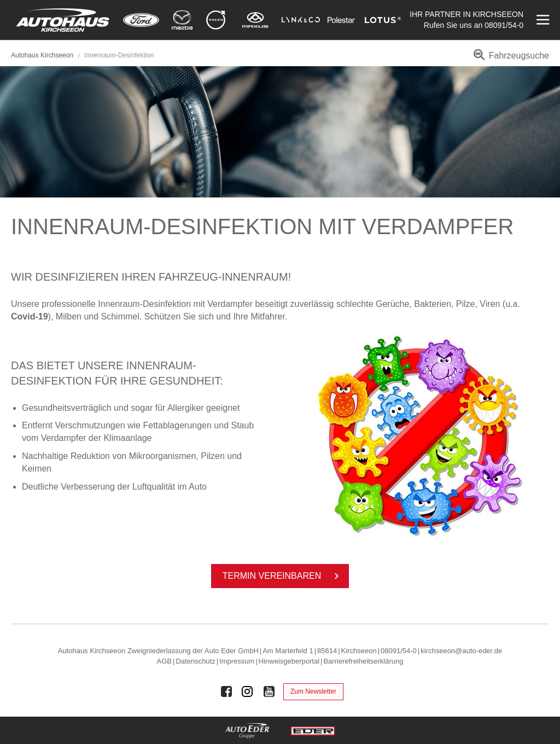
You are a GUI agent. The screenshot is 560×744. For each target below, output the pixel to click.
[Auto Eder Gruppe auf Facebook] (226, 691)
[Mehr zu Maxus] (255, 20)
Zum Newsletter (313, 691)
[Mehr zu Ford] (141, 20)
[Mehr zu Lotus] (383, 20)
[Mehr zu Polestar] (341, 20)
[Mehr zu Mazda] (182, 20)
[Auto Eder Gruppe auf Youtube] (269, 691)
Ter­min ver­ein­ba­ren (283, 576)
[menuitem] (509, 59)
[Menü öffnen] (542, 20)
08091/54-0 (504, 25)
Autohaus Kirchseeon (42, 55)
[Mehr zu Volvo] (216, 20)
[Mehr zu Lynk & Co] (301, 20)
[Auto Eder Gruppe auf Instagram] (248, 691)
